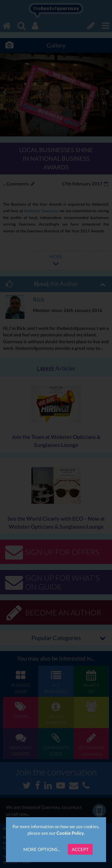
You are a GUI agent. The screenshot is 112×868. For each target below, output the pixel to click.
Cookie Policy (70, 833)
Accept (80, 849)
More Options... (42, 849)
